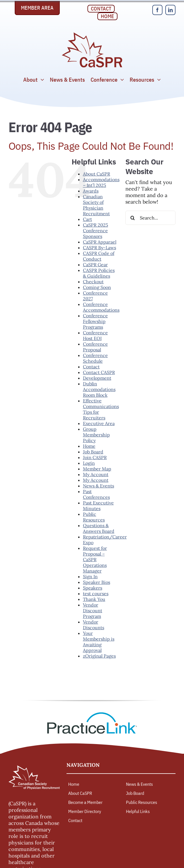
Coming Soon (97, 287)
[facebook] (157, 10)
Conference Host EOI (95, 335)
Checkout (93, 282)
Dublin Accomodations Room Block (99, 389)
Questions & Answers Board (99, 528)
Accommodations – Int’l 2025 (101, 182)
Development (97, 378)
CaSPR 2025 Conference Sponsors (96, 231)
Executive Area (99, 423)
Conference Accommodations (101, 307)
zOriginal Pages (99, 656)
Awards (91, 191)
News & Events (99, 486)
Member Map (97, 469)
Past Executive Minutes (98, 506)
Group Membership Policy (96, 435)
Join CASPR (95, 457)
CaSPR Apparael (100, 242)
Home (89, 446)
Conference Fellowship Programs (95, 321)
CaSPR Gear (95, 265)
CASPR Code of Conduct (99, 256)
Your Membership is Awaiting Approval (99, 642)
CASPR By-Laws (100, 248)
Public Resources (94, 517)
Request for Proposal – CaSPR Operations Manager (95, 559)
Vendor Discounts (94, 625)
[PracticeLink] (92, 714)
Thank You (94, 599)
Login (89, 463)
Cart (87, 219)
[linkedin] (170, 10)
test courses (96, 594)
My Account (96, 474)
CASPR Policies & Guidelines (99, 273)
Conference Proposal (95, 347)
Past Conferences (96, 494)
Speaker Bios (97, 582)
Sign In (90, 576)
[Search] (132, 218)
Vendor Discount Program (93, 611)
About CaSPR (97, 174)
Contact (91, 367)
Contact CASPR (99, 372)
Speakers (93, 588)
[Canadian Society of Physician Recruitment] (92, 34)
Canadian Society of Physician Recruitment (96, 205)
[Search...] (150, 218)
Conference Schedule (95, 358)
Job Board (93, 452)
